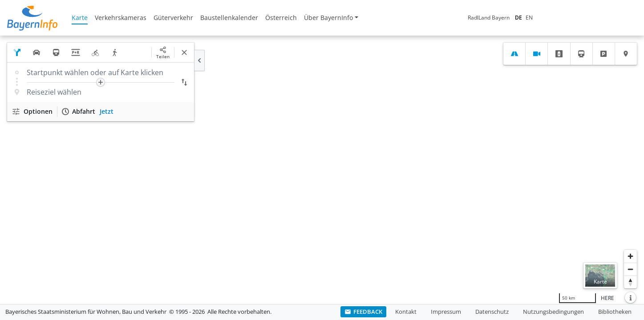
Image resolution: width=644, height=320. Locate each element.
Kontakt (406, 312)
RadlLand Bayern (489, 18)
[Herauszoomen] (630, 269)
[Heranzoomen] (630, 256)
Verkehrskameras (121, 18)
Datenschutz (492, 312)
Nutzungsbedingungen (553, 312)
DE (518, 18)
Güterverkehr (173, 18)
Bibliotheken (615, 312)
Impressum (446, 312)
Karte (80, 18)
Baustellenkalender (229, 18)
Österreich (281, 18)
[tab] (514, 54)
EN (529, 18)
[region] (322, 170)
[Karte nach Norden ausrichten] (630, 282)
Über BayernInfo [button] (328, 18)
